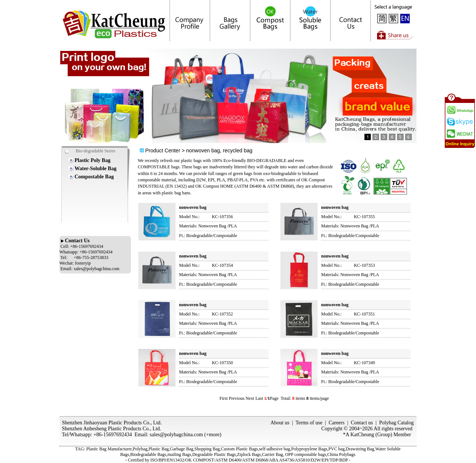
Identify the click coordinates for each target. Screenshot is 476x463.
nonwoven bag (193, 207)
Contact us (362, 423)
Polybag (140, 449)
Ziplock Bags (249, 454)
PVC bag (337, 449)
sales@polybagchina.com (176, 435)
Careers (337, 423)
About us (280, 423)
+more (213, 435)
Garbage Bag (182, 449)
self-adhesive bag (274, 449)
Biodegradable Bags (148, 454)
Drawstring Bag (360, 449)
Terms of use (309, 423)
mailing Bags (179, 454)
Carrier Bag (273, 454)
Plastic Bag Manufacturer (109, 449)
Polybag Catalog (397, 423)
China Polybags (341, 454)
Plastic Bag (158, 449)
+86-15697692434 (113, 435)
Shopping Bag (207, 449)
